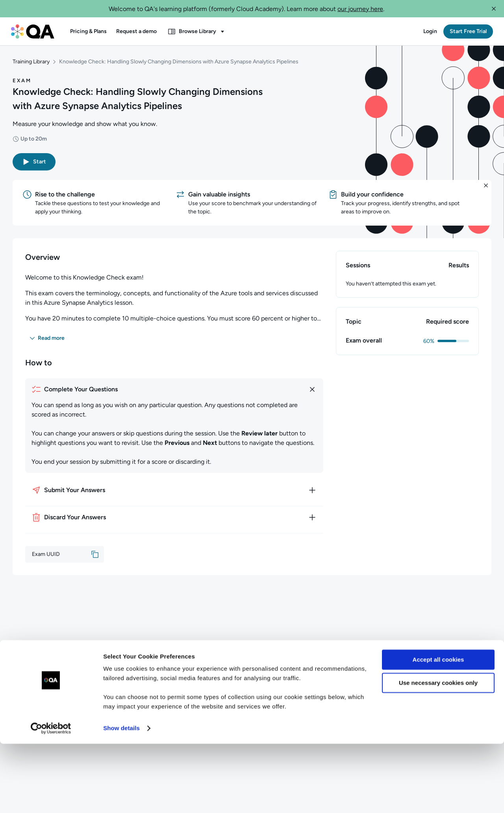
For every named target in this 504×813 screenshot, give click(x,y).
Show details (121, 797)
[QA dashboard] (33, 31)
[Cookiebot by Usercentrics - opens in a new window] (51, 798)
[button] (494, 9)
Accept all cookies (438, 729)
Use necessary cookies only (438, 752)
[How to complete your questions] (174, 391)
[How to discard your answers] (174, 519)
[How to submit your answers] (174, 492)
